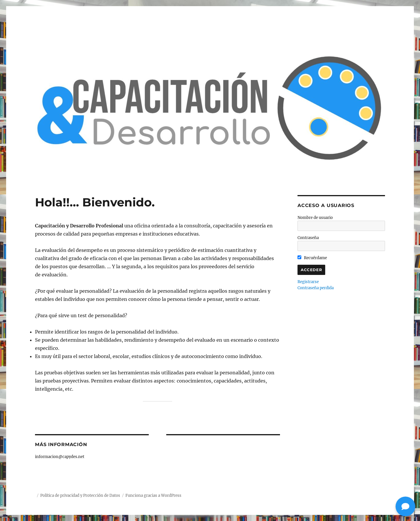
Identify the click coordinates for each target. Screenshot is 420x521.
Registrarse (308, 282)
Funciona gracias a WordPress (153, 495)
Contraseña (308, 238)
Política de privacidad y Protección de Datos (80, 495)
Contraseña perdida (316, 288)
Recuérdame (312, 258)
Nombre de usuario (315, 218)
